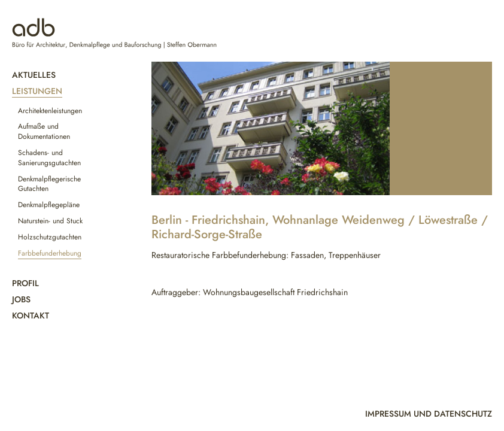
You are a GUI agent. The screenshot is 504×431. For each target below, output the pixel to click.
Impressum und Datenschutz (429, 414)
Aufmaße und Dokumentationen (44, 131)
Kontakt (31, 315)
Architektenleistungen (50, 111)
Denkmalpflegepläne (49, 205)
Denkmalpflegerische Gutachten (49, 184)
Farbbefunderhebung (50, 253)
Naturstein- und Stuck (50, 221)
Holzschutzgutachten (50, 237)
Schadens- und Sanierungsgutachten (49, 158)
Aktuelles (34, 75)
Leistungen (37, 91)
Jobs (21, 299)
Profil (25, 283)
